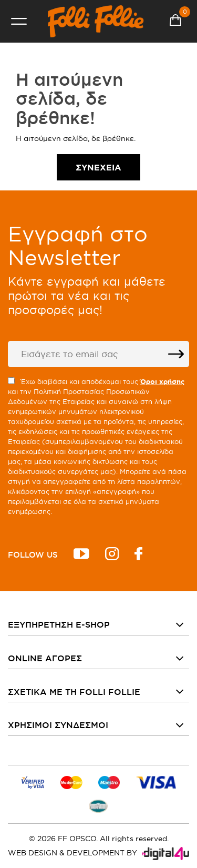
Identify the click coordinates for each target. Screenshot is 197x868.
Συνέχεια (98, 167)
